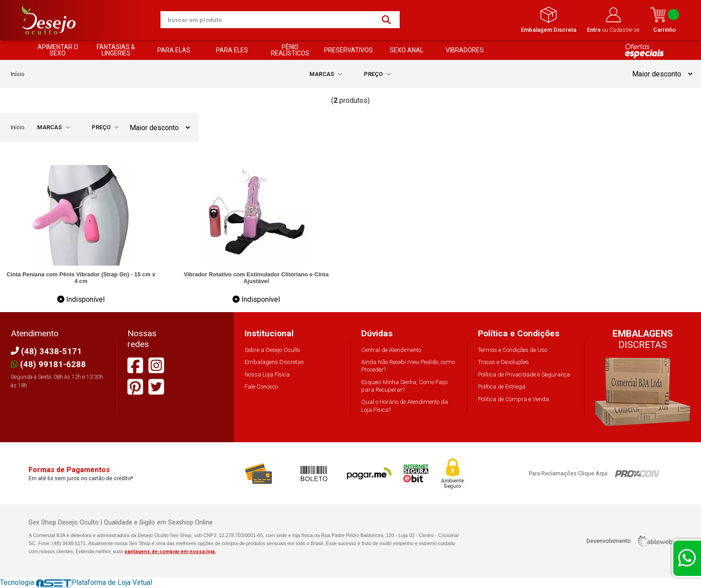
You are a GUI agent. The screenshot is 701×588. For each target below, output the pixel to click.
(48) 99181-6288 (48, 364)
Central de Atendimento (391, 350)
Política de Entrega (502, 387)
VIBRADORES (465, 50)
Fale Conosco (261, 387)
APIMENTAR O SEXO (58, 50)
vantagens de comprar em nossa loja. (170, 552)
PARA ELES (232, 50)
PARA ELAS (174, 50)
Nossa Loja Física (267, 374)
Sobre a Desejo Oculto (272, 350)
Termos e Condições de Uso (513, 350)
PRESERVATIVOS (348, 50)
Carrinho (665, 20)
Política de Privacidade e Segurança (524, 374)
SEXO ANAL (407, 50)
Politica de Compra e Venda (513, 399)
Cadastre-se (624, 30)
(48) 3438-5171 (46, 351)
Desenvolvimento (629, 541)
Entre (595, 30)
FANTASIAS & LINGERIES (116, 50)
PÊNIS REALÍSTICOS (290, 50)
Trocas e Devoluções (503, 362)
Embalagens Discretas (274, 362)
